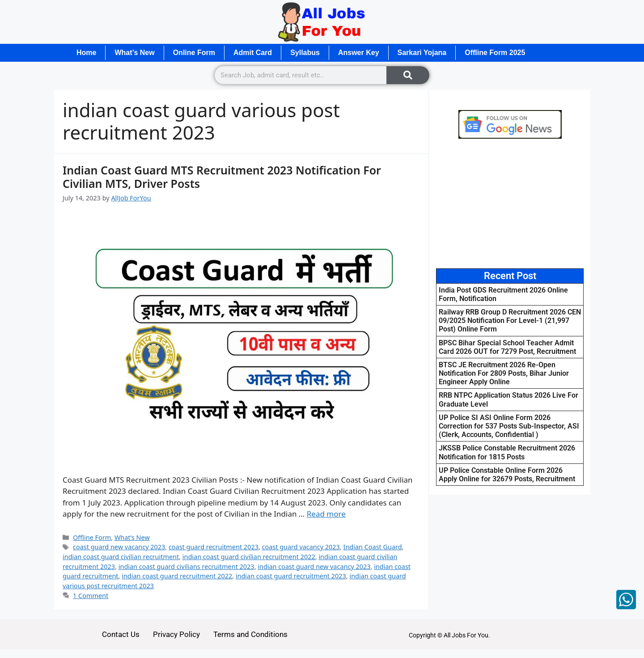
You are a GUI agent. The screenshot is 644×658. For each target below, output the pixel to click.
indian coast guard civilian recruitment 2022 (249, 557)
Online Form (194, 53)
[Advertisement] (510, 204)
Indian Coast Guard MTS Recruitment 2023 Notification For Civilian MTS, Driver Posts (222, 177)
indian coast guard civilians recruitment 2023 (186, 567)
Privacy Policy (176, 634)
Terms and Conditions (250, 634)
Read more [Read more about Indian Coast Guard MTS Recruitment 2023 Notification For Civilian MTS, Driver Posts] (326, 514)
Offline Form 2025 (495, 53)
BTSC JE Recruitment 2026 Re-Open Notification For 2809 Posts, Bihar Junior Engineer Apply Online (504, 373)
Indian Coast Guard (372, 547)
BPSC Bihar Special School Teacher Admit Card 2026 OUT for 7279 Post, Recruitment (507, 347)
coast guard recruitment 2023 (214, 547)
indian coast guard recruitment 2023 (291, 576)
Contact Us (121, 634)
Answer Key (359, 53)
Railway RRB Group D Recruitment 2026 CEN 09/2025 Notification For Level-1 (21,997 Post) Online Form (510, 321)
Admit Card (253, 53)
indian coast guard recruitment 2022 (177, 576)
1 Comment (91, 596)
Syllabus (305, 53)
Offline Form (92, 537)
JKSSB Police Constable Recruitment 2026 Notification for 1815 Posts (507, 452)
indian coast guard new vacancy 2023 (314, 567)
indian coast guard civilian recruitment (121, 557)
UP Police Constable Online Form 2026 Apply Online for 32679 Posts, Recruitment (507, 475)
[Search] (408, 75)
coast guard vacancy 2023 (301, 547)
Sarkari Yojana (422, 53)
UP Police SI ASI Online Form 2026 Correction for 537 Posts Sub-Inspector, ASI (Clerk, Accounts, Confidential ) (509, 426)
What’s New (134, 53)
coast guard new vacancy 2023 (119, 547)
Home (86, 53)
